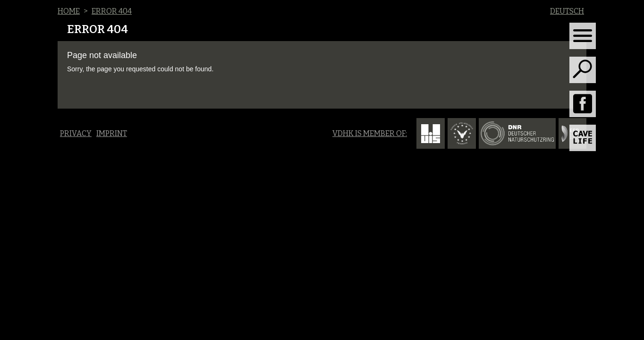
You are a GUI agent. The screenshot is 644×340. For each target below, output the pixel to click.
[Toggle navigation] (583, 36)
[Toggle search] (583, 70)
